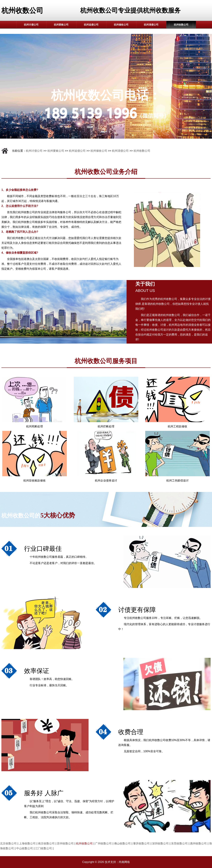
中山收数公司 (25, 848)
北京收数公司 (8, 843)
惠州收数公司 (198, 843)
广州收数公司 (103, 843)
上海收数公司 (27, 843)
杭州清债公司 (151, 25)
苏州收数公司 (65, 843)
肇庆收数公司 (141, 843)
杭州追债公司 (91, 25)
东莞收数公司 (179, 843)
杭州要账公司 (61, 25)
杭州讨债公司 (31, 25)
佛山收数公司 (122, 843)
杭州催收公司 (121, 25)
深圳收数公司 (160, 843)
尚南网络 (124, 862)
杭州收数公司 (181, 25)
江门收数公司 (44, 848)
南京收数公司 (46, 843)
